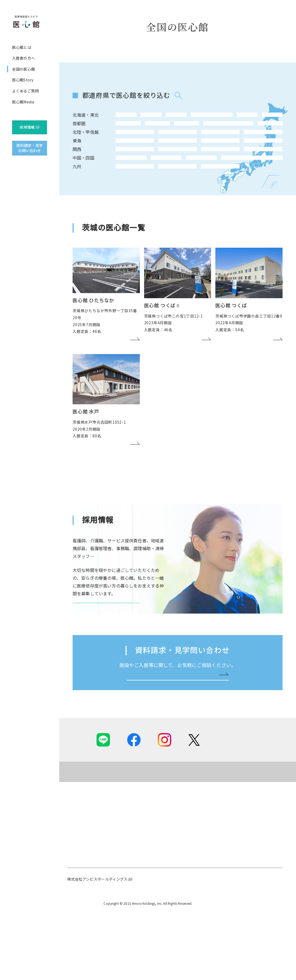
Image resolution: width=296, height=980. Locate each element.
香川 (187, 189)
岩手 (166, 117)
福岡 (125, 204)
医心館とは (22, 47)
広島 (166, 189)
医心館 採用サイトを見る (104, 650)
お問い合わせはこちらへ (175, 741)
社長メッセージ (91, 883)
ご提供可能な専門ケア (149, 883)
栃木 (227, 132)
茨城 (207, 132)
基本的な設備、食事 (147, 890)
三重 (166, 160)
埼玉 (187, 132)
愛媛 (207, 189)
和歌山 (166, 175)
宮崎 (166, 204)
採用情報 (27, 127)
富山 (187, 146)
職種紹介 (250, 898)
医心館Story (23, 80)
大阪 (125, 175)
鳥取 (125, 189)
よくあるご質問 (25, 91)
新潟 (146, 146)
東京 (125, 132)
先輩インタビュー (258, 905)
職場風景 (250, 913)
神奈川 (146, 132)
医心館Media (23, 102)
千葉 (166, 132)
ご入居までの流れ (145, 898)
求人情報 (250, 920)
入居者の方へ (24, 58)
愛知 (125, 160)
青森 (146, 117)
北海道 (125, 117)
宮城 (187, 117)
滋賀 (187, 175)
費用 (134, 905)
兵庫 (146, 175)
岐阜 (187, 160)
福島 (248, 117)
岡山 (146, 189)
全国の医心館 (24, 69)
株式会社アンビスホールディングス (97, 947)
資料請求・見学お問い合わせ (29, 148)
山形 (227, 117)
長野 (125, 146)
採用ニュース (254, 883)
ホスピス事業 (89, 890)
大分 (146, 204)
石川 (166, 146)
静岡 (146, 160)
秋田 (207, 117)
